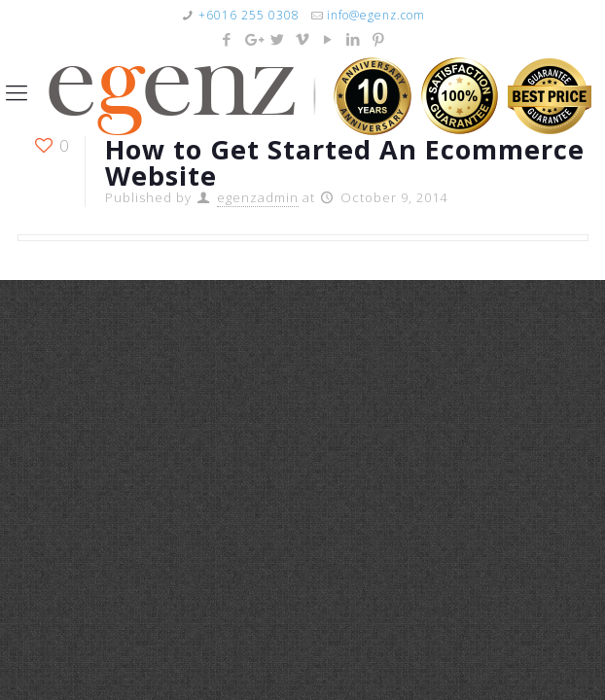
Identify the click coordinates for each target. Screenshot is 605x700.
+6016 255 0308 (249, 15)
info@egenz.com (376, 15)
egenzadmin (258, 197)
